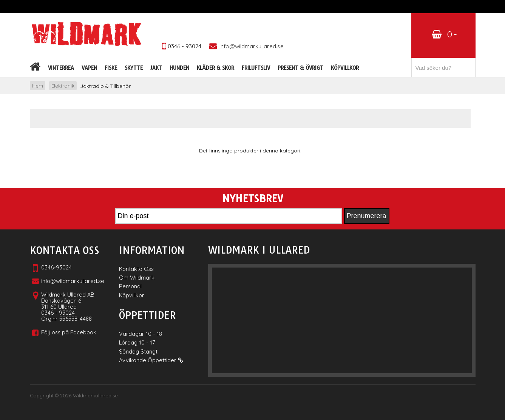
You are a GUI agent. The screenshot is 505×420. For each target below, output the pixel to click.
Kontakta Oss (136, 269)
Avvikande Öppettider (151, 360)
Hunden (179, 68)
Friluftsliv (256, 68)
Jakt (156, 68)
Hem (38, 86)
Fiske (111, 68)
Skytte (134, 68)
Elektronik (63, 86)
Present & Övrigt (300, 68)
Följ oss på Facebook (69, 332)
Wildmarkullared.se (95, 395)
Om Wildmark (137, 278)
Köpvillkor (345, 68)
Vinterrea (61, 68)
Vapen (89, 68)
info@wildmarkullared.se (73, 281)
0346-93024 (56, 267)
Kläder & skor (215, 68)
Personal (130, 286)
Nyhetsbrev (252, 199)
